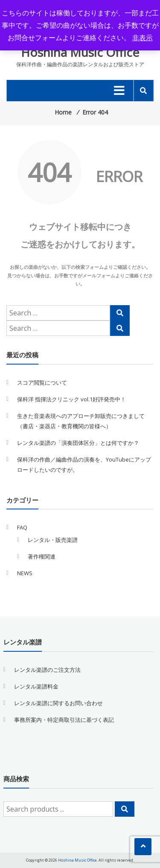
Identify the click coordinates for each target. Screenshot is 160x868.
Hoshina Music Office (80, 52)
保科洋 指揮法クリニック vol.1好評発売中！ (71, 399)
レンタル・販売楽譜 (53, 540)
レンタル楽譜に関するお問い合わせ (58, 703)
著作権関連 (42, 556)
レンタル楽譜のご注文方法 (47, 670)
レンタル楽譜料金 (36, 686)
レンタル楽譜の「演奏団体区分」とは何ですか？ (78, 443)
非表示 (143, 38)
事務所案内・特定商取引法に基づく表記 (64, 720)
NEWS (25, 573)
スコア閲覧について (42, 383)
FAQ (22, 527)
